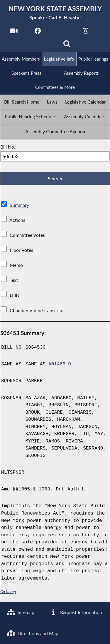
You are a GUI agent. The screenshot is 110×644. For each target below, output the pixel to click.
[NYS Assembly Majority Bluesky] (43, 46)
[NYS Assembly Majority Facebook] (38, 33)
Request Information (76, 611)
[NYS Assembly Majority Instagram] (86, 33)
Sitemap (21, 611)
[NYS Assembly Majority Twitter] (62, 33)
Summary (19, 207)
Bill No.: (8, 148)
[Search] (67, 46)
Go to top (8, 594)
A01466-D (60, 366)
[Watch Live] (14, 33)
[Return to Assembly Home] (55, 13)
